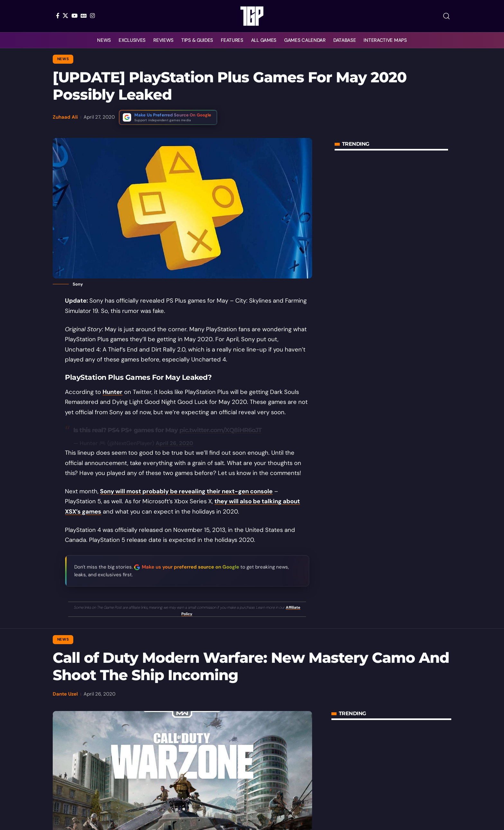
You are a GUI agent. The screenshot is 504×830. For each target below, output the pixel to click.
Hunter (113, 392)
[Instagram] (92, 16)
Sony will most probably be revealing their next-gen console (186, 491)
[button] (446, 16)
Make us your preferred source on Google (190, 567)
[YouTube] (74, 16)
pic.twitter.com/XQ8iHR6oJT (221, 430)
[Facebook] (58, 16)
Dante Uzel (65, 694)
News (63, 59)
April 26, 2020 (174, 443)
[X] (65, 16)
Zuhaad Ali (65, 117)
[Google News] (84, 16)
